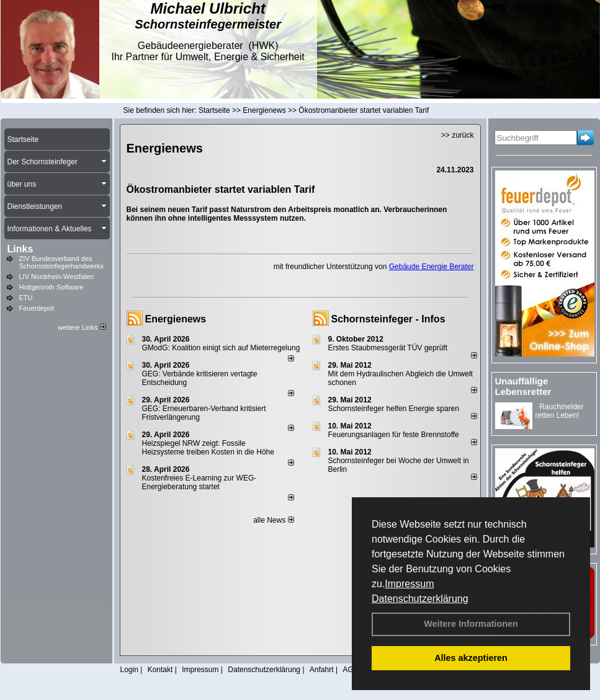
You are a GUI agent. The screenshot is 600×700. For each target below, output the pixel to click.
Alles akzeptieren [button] (471, 658)
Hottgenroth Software (51, 287)
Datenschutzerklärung (420, 599)
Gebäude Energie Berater (432, 267)
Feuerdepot (37, 308)
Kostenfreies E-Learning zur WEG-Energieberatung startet (199, 482)
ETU (26, 298)
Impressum (409, 584)
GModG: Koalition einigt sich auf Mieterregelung (221, 348)
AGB (350, 670)
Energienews (176, 319)
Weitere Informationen (471, 624)
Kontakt (160, 670)
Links (20, 249)
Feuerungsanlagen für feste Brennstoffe (394, 435)
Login (129, 670)
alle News (273, 520)
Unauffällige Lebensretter (523, 386)
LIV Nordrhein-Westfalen (56, 277)
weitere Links (82, 327)
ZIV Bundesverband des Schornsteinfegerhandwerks (61, 262)
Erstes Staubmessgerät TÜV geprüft (388, 348)
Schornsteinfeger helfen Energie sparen (394, 409)
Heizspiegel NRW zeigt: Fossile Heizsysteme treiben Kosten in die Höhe (208, 448)
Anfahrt (322, 670)
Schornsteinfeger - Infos (388, 319)
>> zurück (458, 135)
